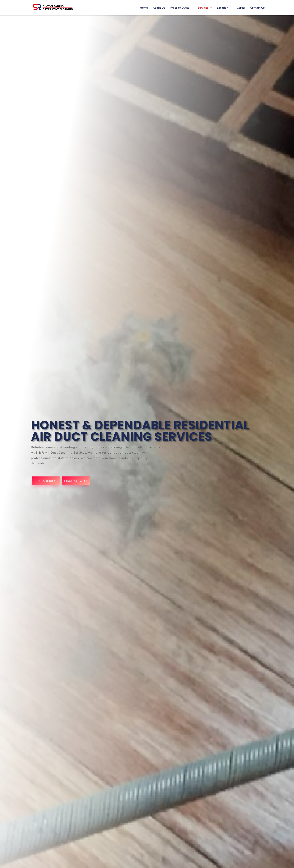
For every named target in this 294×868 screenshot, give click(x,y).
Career (241, 8)
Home (144, 8)
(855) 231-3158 (76, 481)
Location (223, 8)
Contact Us (257, 8)
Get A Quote (46, 481)
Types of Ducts (179, 8)
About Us (159, 8)
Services (203, 8)
